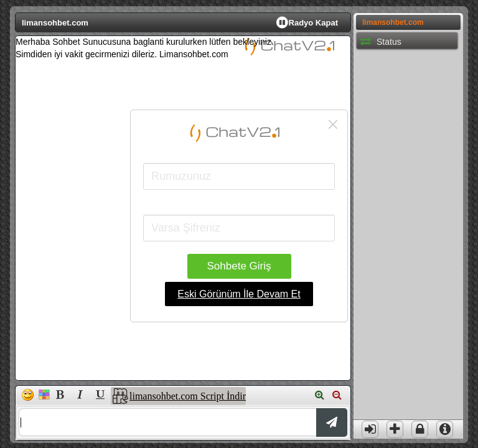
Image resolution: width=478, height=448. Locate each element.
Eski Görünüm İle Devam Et (239, 294)
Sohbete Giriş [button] (239, 266)
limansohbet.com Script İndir (188, 396)
